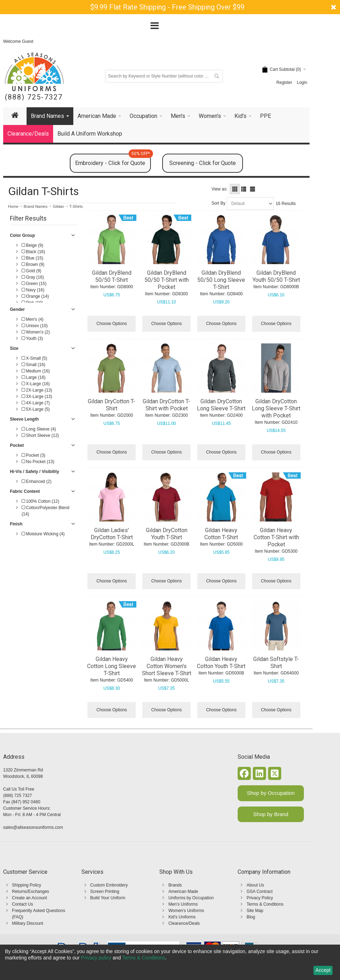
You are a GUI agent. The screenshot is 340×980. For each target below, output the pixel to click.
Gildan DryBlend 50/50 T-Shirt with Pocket (167, 280)
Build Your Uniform (108, 898)
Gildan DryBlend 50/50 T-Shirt (112, 276)
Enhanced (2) (36, 482)
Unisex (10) (35, 326)
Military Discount (28, 923)
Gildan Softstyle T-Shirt (276, 663)
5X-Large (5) (36, 409)
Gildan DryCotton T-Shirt (112, 405)
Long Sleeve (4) (39, 429)
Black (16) (33, 252)
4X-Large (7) (36, 403)
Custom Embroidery (109, 885)
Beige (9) (32, 245)
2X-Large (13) (37, 390)
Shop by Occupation (271, 793)
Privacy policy (96, 958)
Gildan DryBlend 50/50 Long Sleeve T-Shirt (221, 280)
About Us (255, 885)
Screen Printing (105, 891)
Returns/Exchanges (31, 891)
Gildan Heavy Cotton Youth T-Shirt (221, 663)
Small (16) (33, 365)
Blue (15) (32, 258)
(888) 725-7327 (34, 97)
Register (284, 82)
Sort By (218, 203)
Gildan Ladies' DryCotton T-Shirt (112, 534)
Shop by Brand (271, 814)
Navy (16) (33, 290)
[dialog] (170, 962)
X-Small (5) (34, 358)
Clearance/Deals (184, 923)
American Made (183, 891)
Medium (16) (36, 371)
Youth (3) (32, 338)
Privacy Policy (260, 898)
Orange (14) (35, 296)
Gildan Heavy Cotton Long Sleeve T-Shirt (112, 666)
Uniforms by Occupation (191, 898)
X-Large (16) (36, 384)
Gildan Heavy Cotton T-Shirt (221, 534)
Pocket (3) (33, 455)
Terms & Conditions (265, 904)
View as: (219, 189)
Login (302, 82)
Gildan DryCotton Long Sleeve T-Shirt (221, 405)
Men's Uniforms (183, 904)
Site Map (255, 911)
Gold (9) (32, 271)
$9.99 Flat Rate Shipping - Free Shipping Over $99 (167, 7)
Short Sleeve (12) (40, 435)
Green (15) (34, 284)
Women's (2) (36, 332)
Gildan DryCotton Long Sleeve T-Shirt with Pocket (276, 408)
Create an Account (30, 898)
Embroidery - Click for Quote (113, 160)
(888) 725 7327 (18, 796)
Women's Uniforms (186, 911)
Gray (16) (33, 277)
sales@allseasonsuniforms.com (33, 827)
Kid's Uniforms (182, 917)
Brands (175, 885)
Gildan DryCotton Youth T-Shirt (167, 534)
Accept (323, 970)
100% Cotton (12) (40, 501)
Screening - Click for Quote (203, 163)
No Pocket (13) (38, 462)
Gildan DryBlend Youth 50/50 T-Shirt (276, 276)
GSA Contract (259, 891)
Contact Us (22, 904)
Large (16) (34, 377)
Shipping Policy (27, 885)
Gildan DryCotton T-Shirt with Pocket (166, 405)
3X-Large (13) (37, 397)
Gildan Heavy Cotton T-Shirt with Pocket (276, 537)
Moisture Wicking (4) (43, 534)
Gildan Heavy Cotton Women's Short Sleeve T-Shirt (167, 666)
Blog (251, 917)
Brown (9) (33, 264)
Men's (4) (33, 319)
